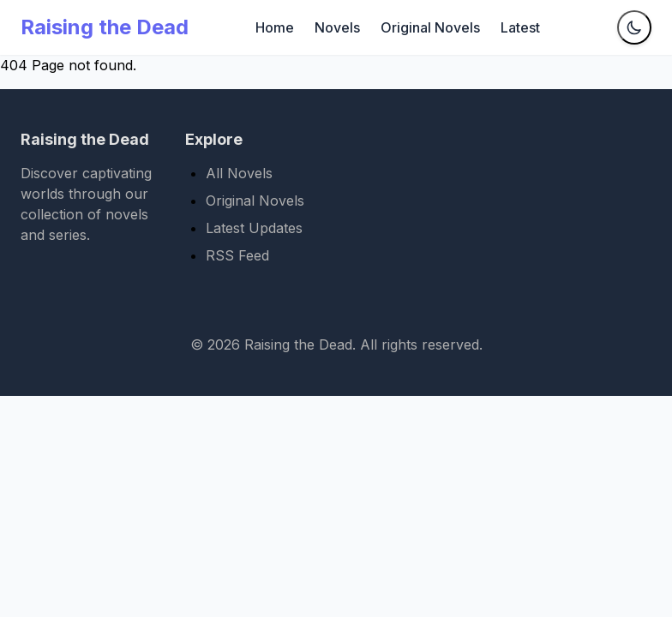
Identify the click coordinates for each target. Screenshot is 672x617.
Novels (337, 27)
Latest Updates (254, 228)
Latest (520, 27)
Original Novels (430, 27)
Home (275, 27)
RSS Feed (237, 255)
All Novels (239, 173)
